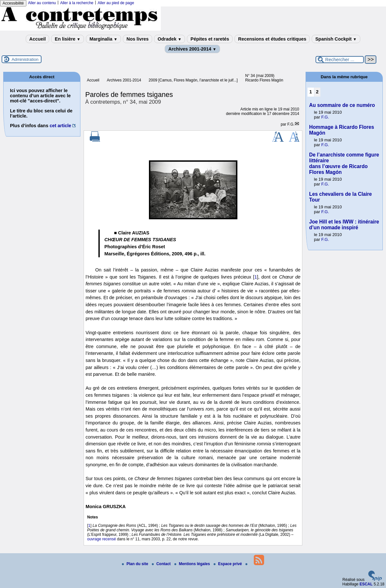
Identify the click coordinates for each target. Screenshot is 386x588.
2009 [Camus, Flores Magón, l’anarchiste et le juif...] (193, 80)
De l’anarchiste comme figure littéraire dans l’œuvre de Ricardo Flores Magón (344, 163)
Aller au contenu (42, 3)
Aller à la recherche (77, 3)
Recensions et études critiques (272, 39)
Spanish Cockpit (336, 39)
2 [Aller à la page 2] (317, 92)
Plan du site (136, 564)
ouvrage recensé (101, 539)
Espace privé (228, 564)
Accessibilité (13, 3)
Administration (25, 59)
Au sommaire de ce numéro (342, 105)
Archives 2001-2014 (192, 49)
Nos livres (138, 39)
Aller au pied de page (116, 3)
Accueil (37, 39)
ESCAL (366, 584)
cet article (60, 126)
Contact (162, 564)
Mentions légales (193, 564)
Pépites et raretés (210, 39)
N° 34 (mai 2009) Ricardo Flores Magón (264, 78)
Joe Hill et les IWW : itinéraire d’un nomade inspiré (344, 225)
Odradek (170, 39)
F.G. (291, 124)
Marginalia (103, 39)
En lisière (68, 39)
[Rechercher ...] (340, 60)
